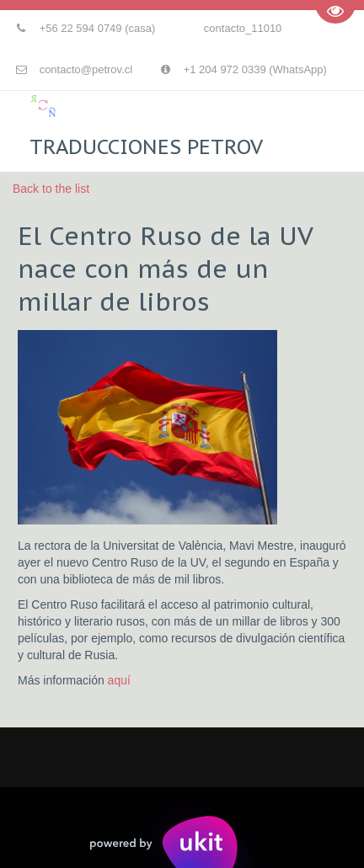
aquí (121, 680)
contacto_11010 (243, 28)
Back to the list (51, 189)
